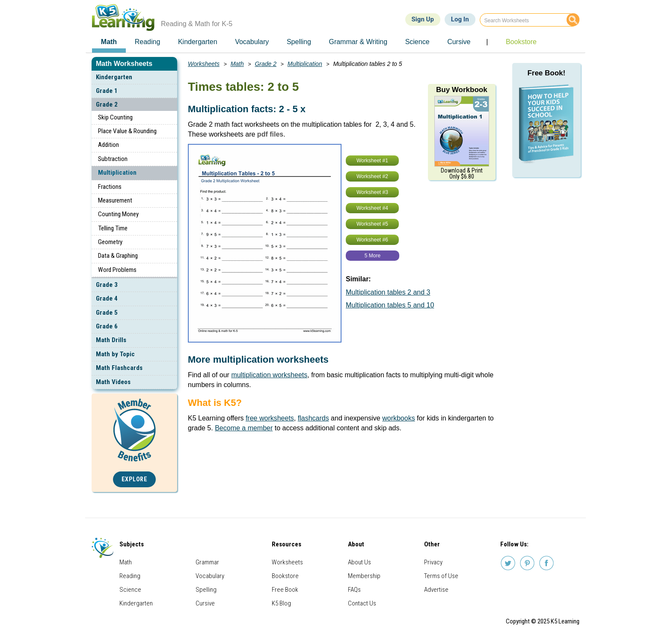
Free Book (285, 590)
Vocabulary (210, 576)
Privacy (433, 562)
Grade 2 (107, 104)
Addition (108, 145)
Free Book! (546, 73)
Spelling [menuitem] (299, 42)
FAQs (354, 590)
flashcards (313, 418)
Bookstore (285, 576)
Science (130, 590)
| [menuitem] (487, 42)
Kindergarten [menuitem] (198, 42)
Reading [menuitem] (148, 42)
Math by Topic (115, 354)
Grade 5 (107, 313)
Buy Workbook (462, 90)
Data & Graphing (118, 256)
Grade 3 (107, 285)
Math (237, 64)
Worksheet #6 (372, 240)
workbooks (398, 418)
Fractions (110, 187)
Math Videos (113, 382)
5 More (373, 256)
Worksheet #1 (372, 161)
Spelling (206, 590)
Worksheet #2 (372, 176)
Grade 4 (107, 298)
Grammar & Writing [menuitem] (358, 42)
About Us (359, 562)
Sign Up (423, 19)
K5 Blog (281, 603)
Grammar (207, 562)
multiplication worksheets (269, 375)
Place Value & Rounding (127, 131)
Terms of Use (441, 576)
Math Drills (111, 340)
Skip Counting (115, 117)
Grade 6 (107, 326)
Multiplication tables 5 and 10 (390, 305)
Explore (135, 479)
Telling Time (113, 228)
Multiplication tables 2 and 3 (388, 292)
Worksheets (204, 64)
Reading (130, 576)
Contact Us (362, 603)
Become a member (244, 428)
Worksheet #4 (372, 208)
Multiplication (117, 173)
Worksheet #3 (372, 192)
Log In (460, 19)
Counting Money (118, 214)
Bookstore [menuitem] (521, 42)
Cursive (205, 603)
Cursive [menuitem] (459, 42)
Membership (364, 576)
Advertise (436, 590)
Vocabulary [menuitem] (252, 42)
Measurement (115, 200)
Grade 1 (107, 91)
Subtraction (113, 159)
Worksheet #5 (372, 224)
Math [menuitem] (109, 42)
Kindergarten (114, 77)
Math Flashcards (119, 368)
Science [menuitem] (417, 42)
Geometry (110, 242)
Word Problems (117, 270)
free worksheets (270, 418)
